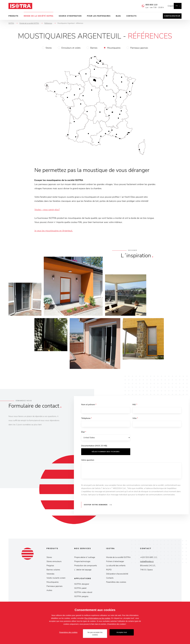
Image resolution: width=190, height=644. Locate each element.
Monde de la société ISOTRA (39, 16)
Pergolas (50, 566)
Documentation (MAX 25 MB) (94, 448)
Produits (13, 16)
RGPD (109, 571)
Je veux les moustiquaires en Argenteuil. (54, 231)
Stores (49, 48)
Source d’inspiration (70, 16)
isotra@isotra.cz (147, 562)
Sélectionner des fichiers (106, 453)
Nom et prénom (89, 405)
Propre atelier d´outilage (85, 558)
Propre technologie (82, 562)
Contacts (131, 16)
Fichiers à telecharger (115, 562)
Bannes (94, 48)
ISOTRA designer (82, 585)
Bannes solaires (53, 571)
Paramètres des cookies (116, 583)
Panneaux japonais (139, 48)
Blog (118, 16)
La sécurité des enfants (116, 566)
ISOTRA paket (80, 589)
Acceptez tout (122, 632)
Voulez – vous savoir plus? (47, 210)
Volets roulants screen (56, 579)
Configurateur (172, 16)
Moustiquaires (114, 48)
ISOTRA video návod (83, 593)
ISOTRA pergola (81, 597)
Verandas (50, 575)
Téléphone (87, 419)
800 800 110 (148, 5)
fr (177, 6)
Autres (49, 591)
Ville (135, 419)
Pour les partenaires (99, 16)
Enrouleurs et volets (71, 48)
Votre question (88, 462)
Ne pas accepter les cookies (95, 634)
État (84, 433)
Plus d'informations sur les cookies (97, 618)
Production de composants (86, 566)
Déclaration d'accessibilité (117, 575)
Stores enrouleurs (54, 562)
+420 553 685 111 (149, 558)
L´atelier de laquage (83, 571)
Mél (135, 405)
